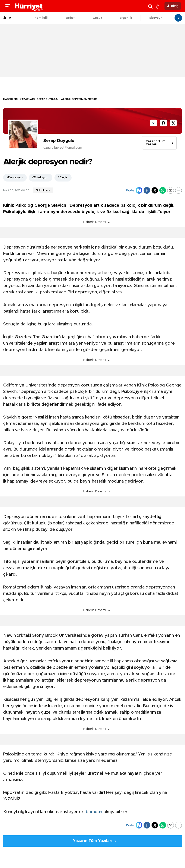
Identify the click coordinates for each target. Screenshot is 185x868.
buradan (95, 812)
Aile (7, 18)
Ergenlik (126, 18)
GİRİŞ (175, 6)
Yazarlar (27, 99)
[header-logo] (29, 6)
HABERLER (10, 99)
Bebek (71, 18)
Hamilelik (41, 18)
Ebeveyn (156, 18)
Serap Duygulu (47, 99)
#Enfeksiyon (40, 178)
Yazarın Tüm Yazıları (156, 143)
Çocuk (97, 18)
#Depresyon (14, 178)
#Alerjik (62, 178)
